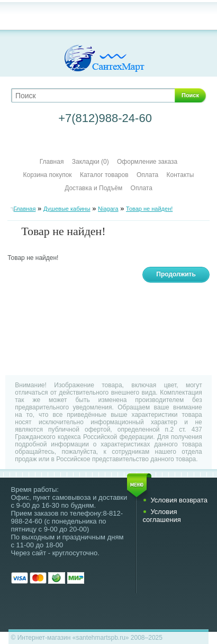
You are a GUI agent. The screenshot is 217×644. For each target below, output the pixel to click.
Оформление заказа (147, 162)
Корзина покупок (48, 175)
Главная (52, 162)
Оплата (147, 175)
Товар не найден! (149, 209)
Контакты (180, 175)
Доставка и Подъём (94, 188)
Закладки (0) (91, 162)
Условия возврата (179, 500)
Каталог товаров (104, 175)
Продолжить (176, 274)
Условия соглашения (161, 516)
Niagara (108, 209)
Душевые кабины (67, 209)
